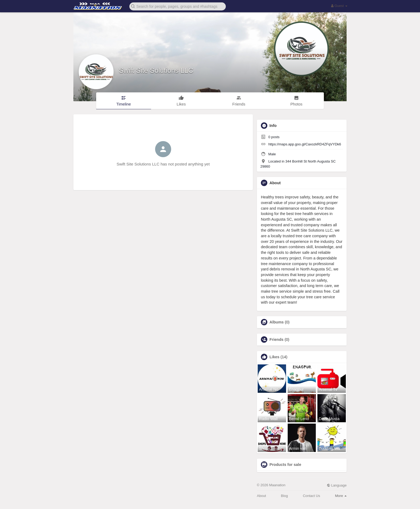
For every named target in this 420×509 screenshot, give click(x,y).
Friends (276, 340)
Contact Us (312, 496)
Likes (274, 357)
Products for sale (285, 465)
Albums (277, 322)
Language (337, 485)
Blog (284, 496)
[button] (178, 6)
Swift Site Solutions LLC (156, 70)
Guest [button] (339, 6)
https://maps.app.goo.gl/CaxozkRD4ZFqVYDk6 (305, 144)
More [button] (341, 496)
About (261, 496)
